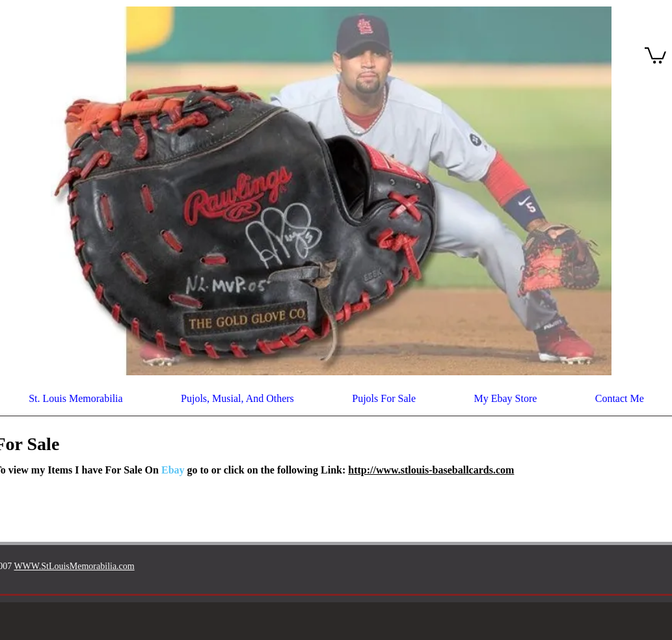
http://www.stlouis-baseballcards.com (431, 470)
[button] (655, 55)
